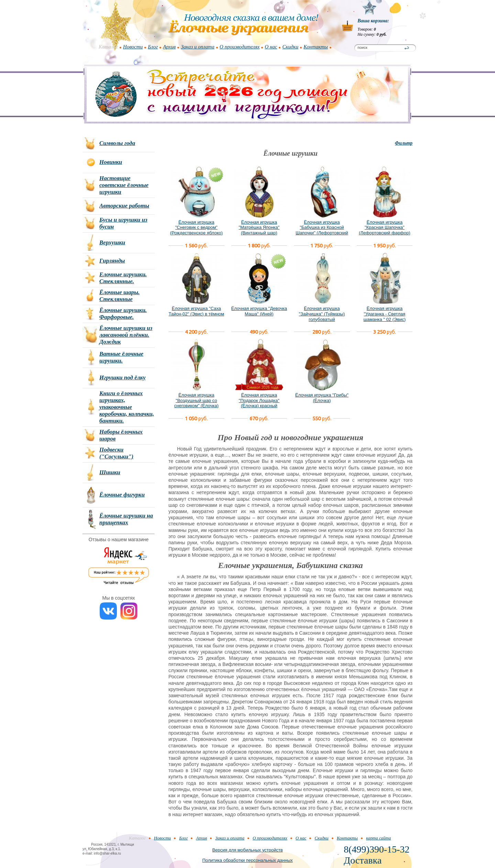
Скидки (290, 47)
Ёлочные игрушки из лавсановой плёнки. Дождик (126, 335)
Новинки (111, 162)
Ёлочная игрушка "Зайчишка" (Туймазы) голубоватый (322, 314)
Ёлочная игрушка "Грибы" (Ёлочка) (322, 398)
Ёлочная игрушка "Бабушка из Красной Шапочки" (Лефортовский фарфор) (322, 230)
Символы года (117, 143)
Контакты (316, 47)
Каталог (108, 47)
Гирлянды (112, 261)
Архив (169, 47)
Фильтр (404, 143)
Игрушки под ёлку (123, 377)
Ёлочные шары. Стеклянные (119, 296)
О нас (271, 47)
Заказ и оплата (198, 47)
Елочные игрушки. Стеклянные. (123, 278)
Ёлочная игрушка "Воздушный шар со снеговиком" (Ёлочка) (196, 400)
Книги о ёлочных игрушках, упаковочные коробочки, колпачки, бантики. (127, 407)
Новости (133, 47)
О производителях (240, 47)
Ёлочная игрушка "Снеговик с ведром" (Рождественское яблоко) (196, 227)
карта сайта (378, 838)
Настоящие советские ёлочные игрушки (124, 185)
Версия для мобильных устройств (247, 850)
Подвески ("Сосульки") (116, 453)
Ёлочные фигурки (122, 495)
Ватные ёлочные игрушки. (121, 357)
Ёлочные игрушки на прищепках (126, 519)
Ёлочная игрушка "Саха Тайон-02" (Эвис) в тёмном (196, 311)
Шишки (110, 472)
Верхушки (112, 242)
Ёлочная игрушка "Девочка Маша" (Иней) (259, 311)
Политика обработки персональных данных (247, 860)
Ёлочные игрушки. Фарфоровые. (123, 314)
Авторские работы (124, 206)
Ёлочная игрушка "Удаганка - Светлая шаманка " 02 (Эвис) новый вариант (384, 316)
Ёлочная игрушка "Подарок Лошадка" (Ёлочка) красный (259, 400)
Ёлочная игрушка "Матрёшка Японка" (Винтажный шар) (259, 227)
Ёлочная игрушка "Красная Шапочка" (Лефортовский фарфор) (385, 227)
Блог (153, 47)
